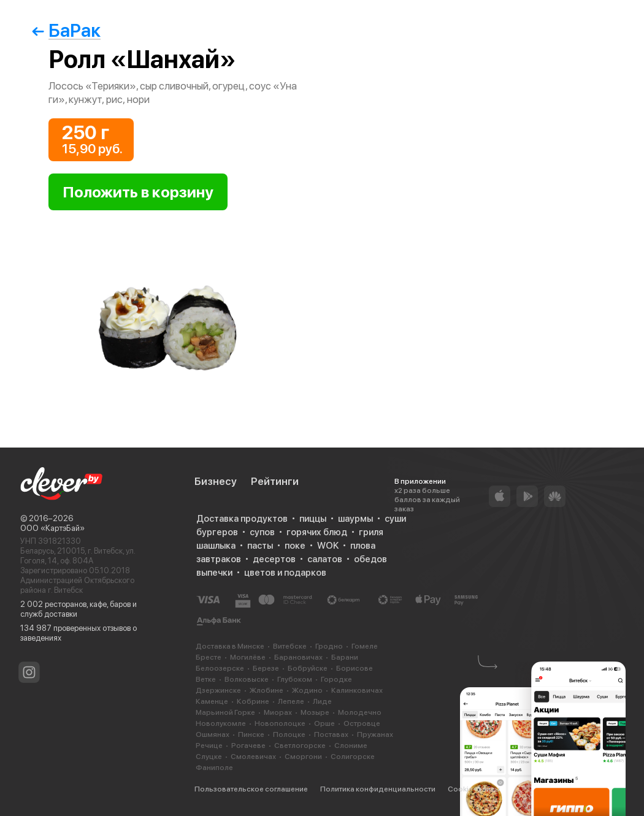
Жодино (307, 690)
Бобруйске (308, 668)
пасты (260, 546)
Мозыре (315, 712)
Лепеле (291, 701)
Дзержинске (218, 690)
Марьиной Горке (225, 712)
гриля (371, 532)
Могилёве (248, 657)
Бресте (209, 657)
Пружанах (375, 734)
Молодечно (360, 712)
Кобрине (253, 701)
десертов (274, 559)
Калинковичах (357, 690)
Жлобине (266, 690)
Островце (362, 723)
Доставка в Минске (230, 646)
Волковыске (247, 679)
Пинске (251, 734)
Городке (336, 679)
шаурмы (355, 519)
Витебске (290, 646)
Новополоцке (280, 723)
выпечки (214, 573)
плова (363, 546)
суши (395, 519)
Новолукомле (221, 723)
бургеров (217, 532)
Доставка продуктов (242, 519)
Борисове (355, 668)
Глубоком (295, 679)
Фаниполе (214, 768)
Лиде (322, 701)
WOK (328, 546)
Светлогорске (300, 745)
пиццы (313, 519)
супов (262, 532)
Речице (209, 745)
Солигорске (353, 757)
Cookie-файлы (474, 789)
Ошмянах (213, 734)
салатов (325, 559)
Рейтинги (275, 481)
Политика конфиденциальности (378, 789)
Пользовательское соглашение (251, 789)
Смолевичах (253, 757)
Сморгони (303, 757)
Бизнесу (216, 481)
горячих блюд (317, 532)
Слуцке (209, 757)
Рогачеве (248, 745)
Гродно (329, 646)
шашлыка (216, 546)
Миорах (278, 712)
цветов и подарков (285, 573)
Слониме (351, 745)
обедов (370, 559)
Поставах (331, 734)
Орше (324, 723)
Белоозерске (220, 668)
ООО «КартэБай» (52, 528)
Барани (345, 657)
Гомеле (365, 646)
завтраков (219, 559)
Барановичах (298, 657)
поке (295, 546)
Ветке (206, 679)
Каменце (212, 701)
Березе (266, 668)
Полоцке (289, 734)
